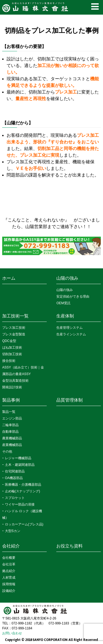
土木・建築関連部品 (20, 465)
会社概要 (9, 558)
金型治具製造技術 (15, 381)
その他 (7, 451)
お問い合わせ (12, 633)
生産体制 (65, 316)
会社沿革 (9, 564)
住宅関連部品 (15, 471)
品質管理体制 (69, 400)
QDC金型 (9, 341)
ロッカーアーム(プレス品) (24, 524)
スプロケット (15, 498)
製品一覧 (9, 412)
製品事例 (11, 400)
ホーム (9, 278)
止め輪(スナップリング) (23, 491)
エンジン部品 (12, 418)
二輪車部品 (10, 425)
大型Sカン (13, 531)
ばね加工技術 (12, 348)
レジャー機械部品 (18, 458)
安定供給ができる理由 (73, 296)
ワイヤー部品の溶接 (20, 504)
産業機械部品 (12, 445)
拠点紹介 (9, 571)
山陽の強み (67, 278)
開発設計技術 (12, 387)
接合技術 (9, 361)
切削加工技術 (12, 354)
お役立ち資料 (69, 546)
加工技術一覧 (15, 316)
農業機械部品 (12, 438)
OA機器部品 (14, 478)
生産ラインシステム (71, 334)
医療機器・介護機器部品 (23, 485)
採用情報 (9, 584)
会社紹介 (11, 546)
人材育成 (9, 578)
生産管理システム (69, 328)
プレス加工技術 (14, 328)
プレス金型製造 (14, 334)
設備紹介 (9, 591)
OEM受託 (63, 303)
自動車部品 (10, 432)
